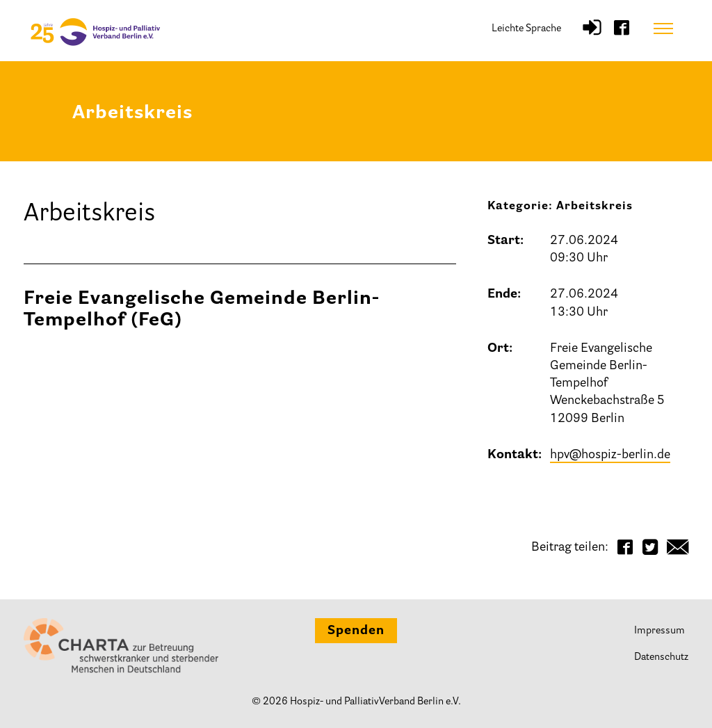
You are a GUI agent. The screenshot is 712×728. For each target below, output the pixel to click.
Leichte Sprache (526, 29)
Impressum (660, 631)
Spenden (356, 631)
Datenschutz (661, 657)
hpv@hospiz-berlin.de (610, 455)
